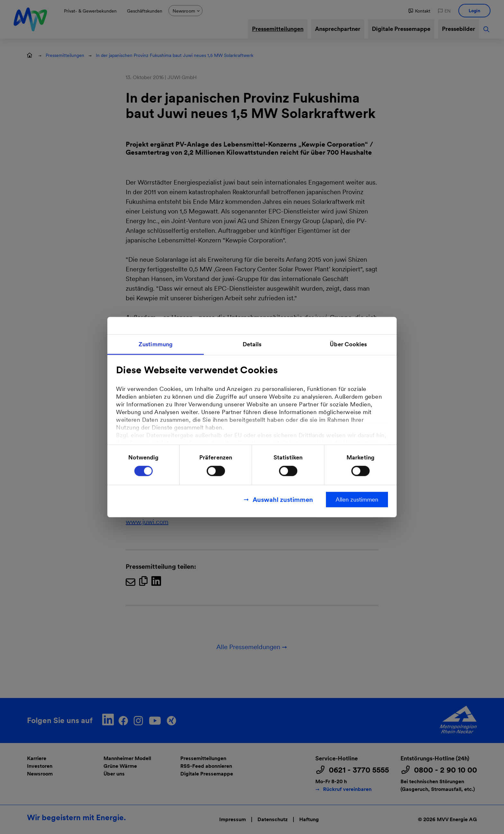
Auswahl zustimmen (283, 499)
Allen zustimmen (357, 499)
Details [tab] (252, 344)
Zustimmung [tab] (156, 344)
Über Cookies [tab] (348, 344)
